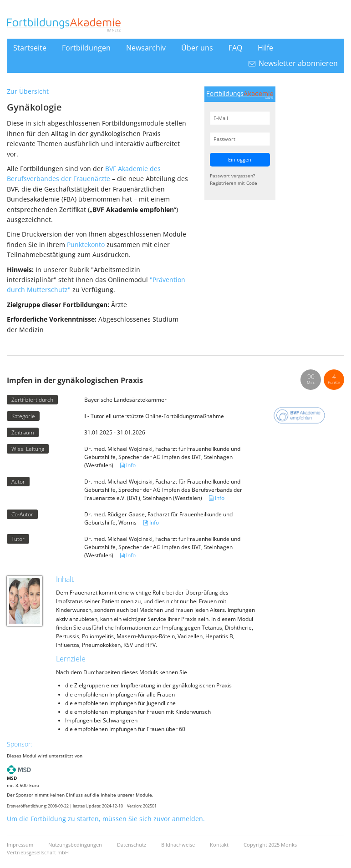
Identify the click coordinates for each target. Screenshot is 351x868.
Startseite (30, 48)
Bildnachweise (179, 845)
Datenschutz (132, 845)
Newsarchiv (146, 48)
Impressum (21, 845)
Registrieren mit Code (234, 183)
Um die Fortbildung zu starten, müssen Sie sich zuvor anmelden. (106, 819)
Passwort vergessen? (232, 176)
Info (128, 465)
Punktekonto (86, 245)
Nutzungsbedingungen (76, 845)
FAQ (235, 48)
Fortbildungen (86, 48)
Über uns (197, 48)
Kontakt (220, 845)
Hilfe (265, 48)
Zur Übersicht (28, 91)
